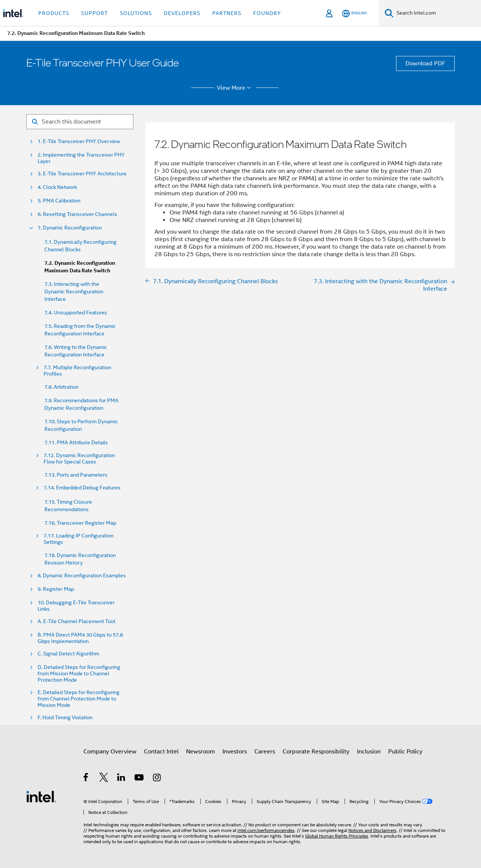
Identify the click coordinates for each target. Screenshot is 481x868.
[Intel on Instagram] (157, 779)
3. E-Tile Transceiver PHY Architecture (82, 174)
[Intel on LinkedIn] (122, 779)
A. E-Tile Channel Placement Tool (76, 621)
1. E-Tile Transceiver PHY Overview (79, 141)
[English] (354, 13)
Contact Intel (161, 752)
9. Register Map (56, 589)
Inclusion (369, 752)
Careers (265, 752)
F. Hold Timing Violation (65, 718)
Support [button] (95, 13)
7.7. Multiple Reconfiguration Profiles (77, 371)
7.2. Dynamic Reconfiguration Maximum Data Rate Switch (80, 267)
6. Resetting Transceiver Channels (77, 214)
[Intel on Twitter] (104, 779)
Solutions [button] (136, 13)
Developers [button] (182, 13)
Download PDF (425, 63)
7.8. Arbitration (61, 387)
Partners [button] (227, 13)
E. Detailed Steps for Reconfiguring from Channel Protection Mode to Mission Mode (79, 699)
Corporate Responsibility (316, 752)
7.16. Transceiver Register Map (80, 523)
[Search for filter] (80, 122)
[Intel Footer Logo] (41, 796)
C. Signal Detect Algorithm (68, 654)
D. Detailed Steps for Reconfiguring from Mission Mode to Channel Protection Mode (79, 674)
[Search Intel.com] (437, 13)
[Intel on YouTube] (140, 779)
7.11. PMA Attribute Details (76, 442)
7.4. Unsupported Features (76, 312)
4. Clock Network (57, 187)
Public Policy (405, 752)
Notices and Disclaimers (372, 830)
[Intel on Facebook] (86, 779)
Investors (235, 752)
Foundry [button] (267, 13)
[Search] (389, 13)
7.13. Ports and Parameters (76, 475)
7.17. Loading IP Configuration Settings (79, 539)
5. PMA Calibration (59, 201)
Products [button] (54, 13)
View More (235, 88)
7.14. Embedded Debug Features (82, 488)
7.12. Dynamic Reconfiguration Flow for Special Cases (79, 459)
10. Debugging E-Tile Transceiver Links (76, 606)
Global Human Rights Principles (337, 836)
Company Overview (110, 752)
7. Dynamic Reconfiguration (70, 228)
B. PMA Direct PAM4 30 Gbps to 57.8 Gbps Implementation (80, 638)
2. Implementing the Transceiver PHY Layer (81, 158)
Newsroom (200, 752)
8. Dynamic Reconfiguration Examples (82, 576)
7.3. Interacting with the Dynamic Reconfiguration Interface (74, 291)
